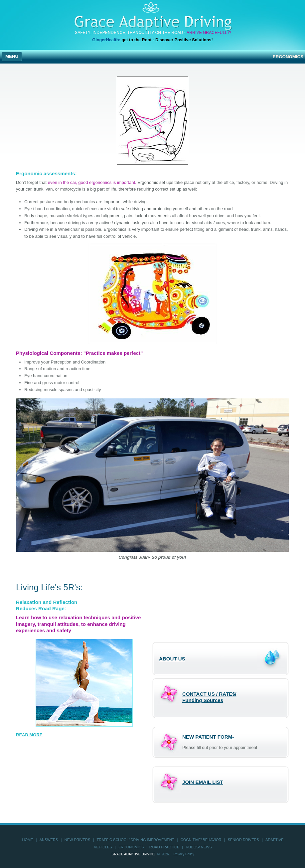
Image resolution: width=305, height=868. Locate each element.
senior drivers (243, 840)
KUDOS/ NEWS (199, 847)
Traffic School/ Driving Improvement (136, 840)
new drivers (77, 840)
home (28, 840)
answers (49, 840)
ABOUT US (172, 659)
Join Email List (203, 782)
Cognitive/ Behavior (201, 840)
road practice (164, 847)
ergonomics (131, 847)
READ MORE (29, 735)
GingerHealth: (106, 40)
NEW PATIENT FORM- (208, 737)
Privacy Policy (184, 854)
